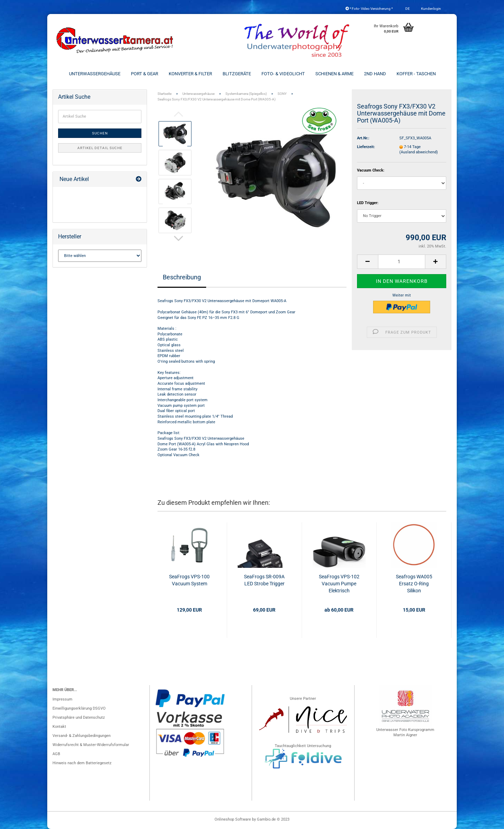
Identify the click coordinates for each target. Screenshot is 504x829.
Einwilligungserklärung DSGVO (79, 708)
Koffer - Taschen (416, 74)
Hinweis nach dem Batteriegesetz (82, 763)
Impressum (62, 699)
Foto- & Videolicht (283, 74)
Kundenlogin (431, 9)
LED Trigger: (368, 203)
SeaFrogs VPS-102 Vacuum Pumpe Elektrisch (339, 584)
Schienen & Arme (334, 74)
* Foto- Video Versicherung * (369, 9)
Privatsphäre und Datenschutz (79, 717)
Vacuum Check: (371, 170)
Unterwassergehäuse (95, 74)
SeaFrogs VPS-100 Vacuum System (189, 580)
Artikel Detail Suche (100, 148)
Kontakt (59, 727)
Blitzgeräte (237, 74)
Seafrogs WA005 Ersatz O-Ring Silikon (414, 584)
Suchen (100, 133)
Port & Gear (145, 74)
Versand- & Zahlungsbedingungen (82, 736)
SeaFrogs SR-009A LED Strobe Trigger (264, 580)
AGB (56, 754)
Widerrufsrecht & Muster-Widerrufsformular (91, 745)
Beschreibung (182, 277)
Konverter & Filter (190, 74)
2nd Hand (375, 74)
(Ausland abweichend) (419, 152)
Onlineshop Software (233, 819)
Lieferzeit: (366, 147)
